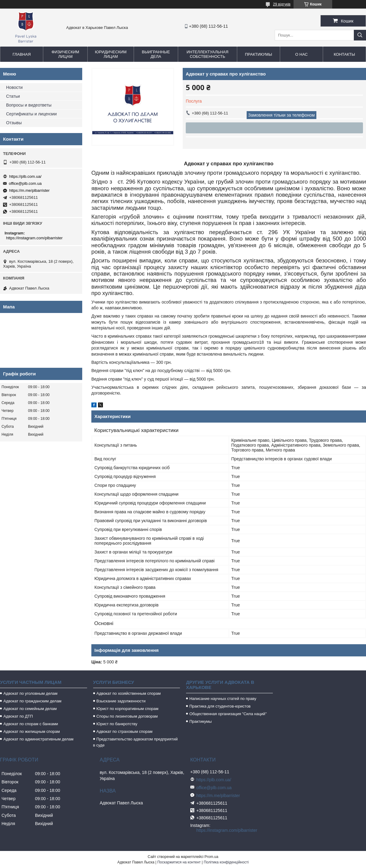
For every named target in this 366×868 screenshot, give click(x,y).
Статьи (13, 96)
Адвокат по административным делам (38, 739)
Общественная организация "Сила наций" (228, 714)
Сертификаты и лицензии (31, 114)
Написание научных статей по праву (223, 699)
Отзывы (14, 123)
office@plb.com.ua (25, 183)
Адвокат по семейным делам (30, 709)
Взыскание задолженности (121, 701)
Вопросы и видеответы (29, 105)
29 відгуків (282, 4)
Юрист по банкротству (117, 724)
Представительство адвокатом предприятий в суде (135, 742)
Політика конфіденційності (226, 862)
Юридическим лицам (111, 54)
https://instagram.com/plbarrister (34, 238)
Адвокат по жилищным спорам (32, 731)
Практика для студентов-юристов (220, 706)
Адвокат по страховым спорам (125, 731)
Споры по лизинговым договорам (127, 716)
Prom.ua (211, 857)
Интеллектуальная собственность (208, 54)
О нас (302, 54)
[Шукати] (360, 35)
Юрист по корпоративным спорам (128, 709)
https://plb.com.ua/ (25, 176)
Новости (14, 87)
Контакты (344, 54)
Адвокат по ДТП (18, 716)
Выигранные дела (156, 54)
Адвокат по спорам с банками (31, 724)
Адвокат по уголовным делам (30, 693)
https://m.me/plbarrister (29, 190)
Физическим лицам (65, 54)
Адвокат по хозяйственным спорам (129, 693)
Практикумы (258, 54)
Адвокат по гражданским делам (32, 701)
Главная (22, 54)
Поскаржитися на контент (179, 862)
